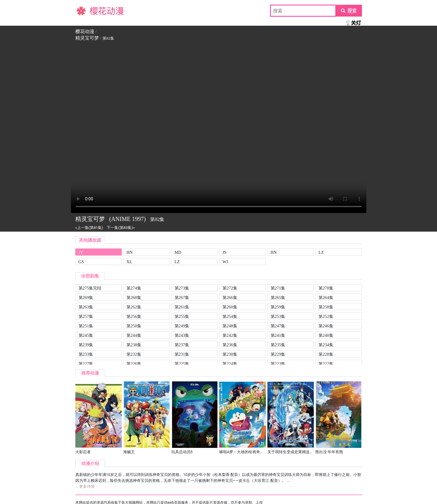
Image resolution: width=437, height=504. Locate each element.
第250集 (134, 326)
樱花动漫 (85, 10)
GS (81, 262)
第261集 (182, 307)
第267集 (182, 297)
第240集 (326, 335)
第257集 (86, 316)
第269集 (86, 297)
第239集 (86, 345)
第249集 (182, 326)
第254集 (230, 316)
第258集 (326, 307)
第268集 (134, 297)
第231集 (182, 354)
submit (349, 10)
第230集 (230, 354)
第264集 (326, 297)
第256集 (134, 316)
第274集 (134, 288)
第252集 (326, 316)
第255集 (182, 316)
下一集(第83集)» (121, 228)
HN (130, 252)
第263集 (86, 307)
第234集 (326, 345)
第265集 (278, 297)
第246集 (326, 326)
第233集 (86, 354)
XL (129, 262)
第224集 (230, 364)
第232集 (134, 354)
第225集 (182, 364)
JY (81, 252)
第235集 (278, 345)
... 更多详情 (85, 486)
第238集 (134, 345)
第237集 (182, 345)
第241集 (278, 335)
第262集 (134, 307)
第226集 (134, 364)
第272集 (230, 288)
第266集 (230, 297)
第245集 (86, 335)
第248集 (230, 326)
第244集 (134, 335)
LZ (321, 252)
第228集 (326, 354)
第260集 (230, 307)
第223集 (278, 364)
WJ (225, 262)
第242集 (230, 335)
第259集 (278, 307)
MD (178, 252)
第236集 (230, 345)
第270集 (326, 288)
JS (225, 252)
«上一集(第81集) (89, 228)
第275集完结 (90, 288)
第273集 (182, 288)
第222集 (326, 364)
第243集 (182, 335)
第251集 (86, 326)
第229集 (278, 354)
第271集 (278, 288)
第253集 (278, 316)
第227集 (86, 364)
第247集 (278, 326)
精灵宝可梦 (87, 38)
